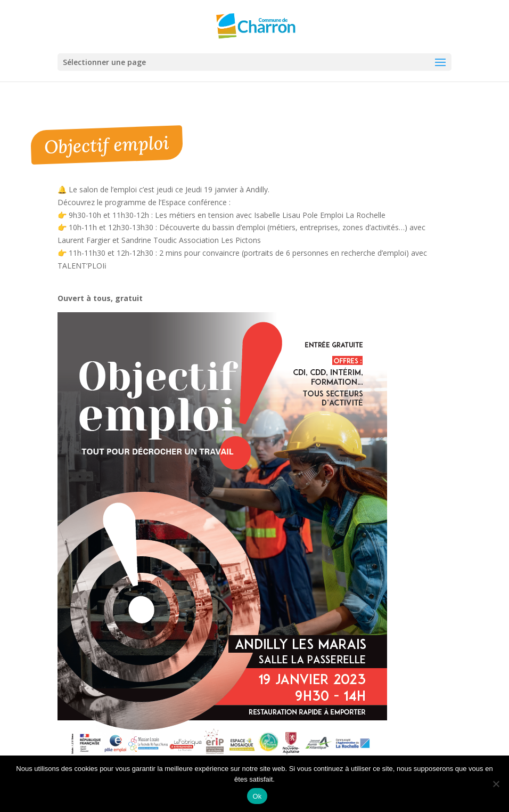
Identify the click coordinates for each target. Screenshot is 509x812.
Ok (257, 796)
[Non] (496, 784)
